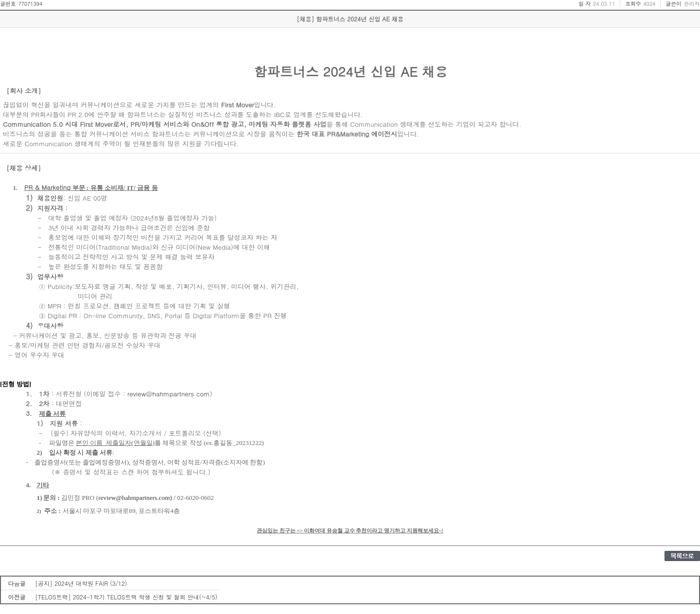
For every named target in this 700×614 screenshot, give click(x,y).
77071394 (30, 4)
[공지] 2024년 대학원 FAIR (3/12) (81, 583)
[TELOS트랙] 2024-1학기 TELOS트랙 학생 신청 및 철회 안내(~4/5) (126, 597)
